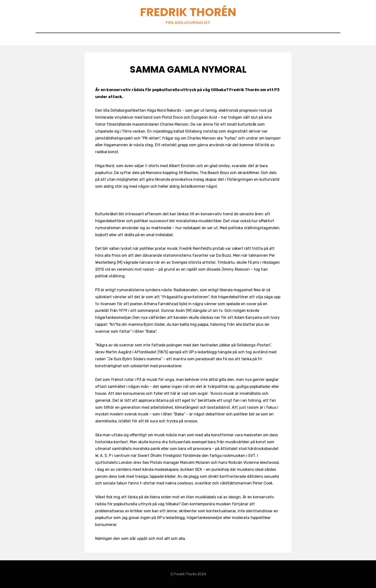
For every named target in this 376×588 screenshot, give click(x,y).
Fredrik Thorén (188, 12)
